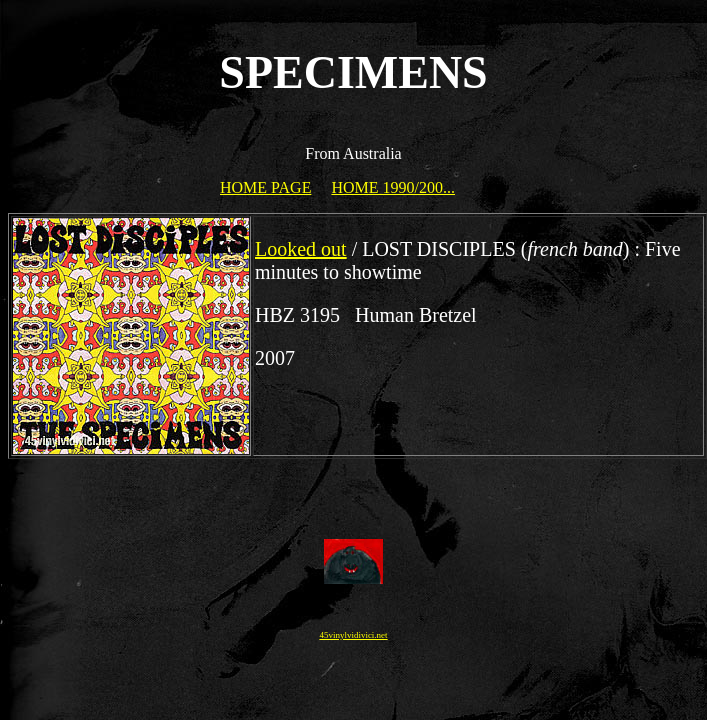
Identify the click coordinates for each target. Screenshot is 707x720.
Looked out (301, 249)
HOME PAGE (265, 187)
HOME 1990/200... (393, 187)
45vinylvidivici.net (353, 635)
